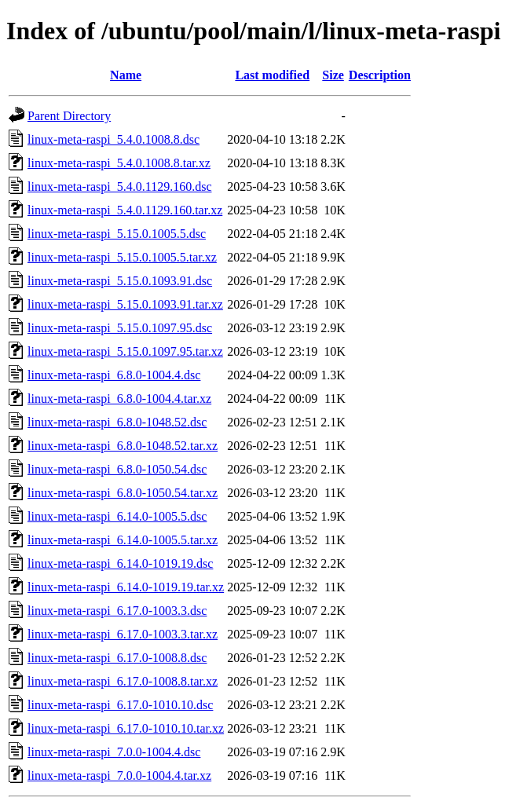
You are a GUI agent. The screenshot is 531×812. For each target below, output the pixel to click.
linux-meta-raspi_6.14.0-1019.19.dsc (120, 563)
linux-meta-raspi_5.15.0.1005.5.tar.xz (122, 257)
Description (380, 75)
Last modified (272, 75)
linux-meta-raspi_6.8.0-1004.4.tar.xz (119, 399)
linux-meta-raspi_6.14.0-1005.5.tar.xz (123, 540)
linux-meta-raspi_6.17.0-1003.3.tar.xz (123, 634)
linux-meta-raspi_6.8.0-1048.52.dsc (117, 422)
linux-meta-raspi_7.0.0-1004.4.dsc (114, 752)
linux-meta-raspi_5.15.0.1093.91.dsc (120, 281)
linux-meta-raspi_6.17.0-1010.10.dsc (120, 705)
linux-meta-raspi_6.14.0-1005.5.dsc (117, 516)
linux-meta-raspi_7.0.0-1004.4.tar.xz (119, 775)
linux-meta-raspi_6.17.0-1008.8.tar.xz (123, 681)
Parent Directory (69, 116)
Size (333, 75)
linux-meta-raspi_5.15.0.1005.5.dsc (117, 234)
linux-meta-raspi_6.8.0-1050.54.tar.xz (123, 493)
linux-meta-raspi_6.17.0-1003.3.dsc (117, 611)
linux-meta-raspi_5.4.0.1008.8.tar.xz (119, 163)
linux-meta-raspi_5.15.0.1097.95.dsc (120, 328)
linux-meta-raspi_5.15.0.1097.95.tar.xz (125, 351)
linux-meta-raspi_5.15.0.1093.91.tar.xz (125, 304)
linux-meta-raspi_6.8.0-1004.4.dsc (114, 375)
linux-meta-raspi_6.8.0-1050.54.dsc (117, 469)
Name (126, 75)
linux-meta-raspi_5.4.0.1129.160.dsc (119, 187)
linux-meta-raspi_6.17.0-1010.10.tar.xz (126, 728)
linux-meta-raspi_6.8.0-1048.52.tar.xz (123, 446)
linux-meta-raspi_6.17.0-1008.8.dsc (117, 658)
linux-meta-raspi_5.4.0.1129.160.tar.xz (125, 210)
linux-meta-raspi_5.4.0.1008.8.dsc (114, 139)
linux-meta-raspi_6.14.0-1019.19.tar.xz (126, 587)
